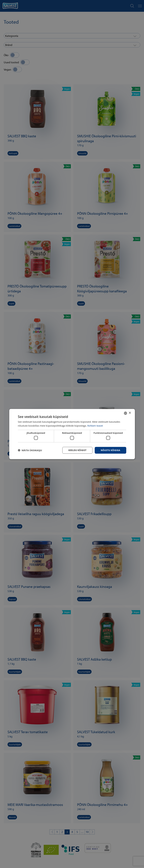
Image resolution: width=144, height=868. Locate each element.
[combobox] (125, 413)
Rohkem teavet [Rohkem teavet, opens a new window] (96, 425)
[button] (30, 450)
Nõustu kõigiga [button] (110, 450)
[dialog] (72, 434)
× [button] (130, 413)
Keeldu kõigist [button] (76, 450)
